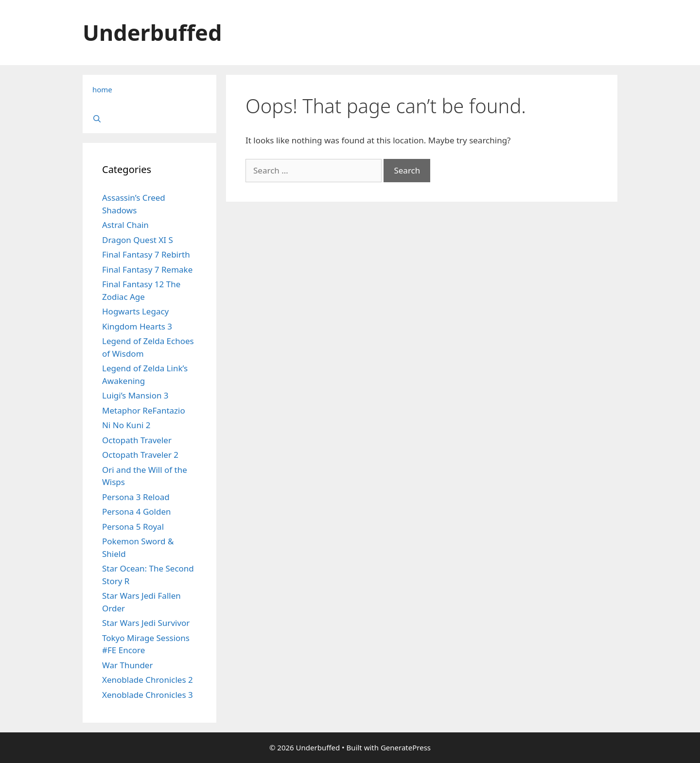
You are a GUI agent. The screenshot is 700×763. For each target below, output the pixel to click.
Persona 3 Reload (136, 497)
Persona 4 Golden (137, 512)
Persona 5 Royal (133, 527)
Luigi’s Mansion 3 (135, 395)
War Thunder (127, 665)
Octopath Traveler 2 (140, 455)
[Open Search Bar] (149, 119)
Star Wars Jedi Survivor (146, 623)
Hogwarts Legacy (135, 311)
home (102, 89)
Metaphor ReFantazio (144, 410)
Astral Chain (125, 225)
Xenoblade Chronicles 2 (148, 680)
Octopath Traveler (137, 440)
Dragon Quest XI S (138, 240)
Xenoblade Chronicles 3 (148, 695)
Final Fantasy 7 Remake (147, 269)
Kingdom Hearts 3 (137, 326)
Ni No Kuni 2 (126, 425)
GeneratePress (406, 747)
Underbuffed (152, 32)
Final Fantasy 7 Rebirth (146, 254)
